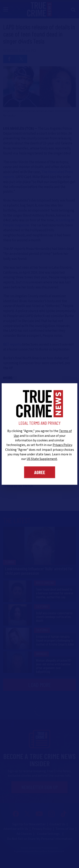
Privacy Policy (62, 445)
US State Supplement (42, 459)
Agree (40, 472)
